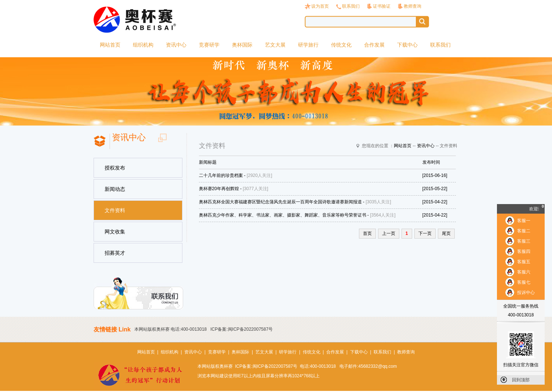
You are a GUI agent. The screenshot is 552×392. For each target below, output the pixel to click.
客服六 (524, 272)
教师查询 (413, 6)
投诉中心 (526, 293)
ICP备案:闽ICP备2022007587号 (241, 329)
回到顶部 (521, 380)
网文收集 (115, 232)
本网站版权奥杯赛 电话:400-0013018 (170, 329)
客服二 (524, 231)
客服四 (524, 251)
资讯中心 (176, 45)
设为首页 (320, 6)
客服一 (524, 221)
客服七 (524, 282)
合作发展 (374, 45)
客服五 (524, 262)
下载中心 (407, 45)
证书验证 (382, 6)
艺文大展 (275, 45)
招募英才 (115, 253)
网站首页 (110, 45)
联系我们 (351, 6)
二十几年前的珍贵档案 (221, 175)
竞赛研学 (209, 45)
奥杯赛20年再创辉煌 (219, 189)
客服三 (524, 241)
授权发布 (115, 168)
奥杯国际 (242, 45)
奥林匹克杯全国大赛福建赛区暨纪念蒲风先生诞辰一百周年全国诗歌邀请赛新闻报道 (280, 202)
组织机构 (143, 45)
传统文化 (341, 45)
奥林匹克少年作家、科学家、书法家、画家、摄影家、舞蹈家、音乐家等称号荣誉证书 (283, 215)
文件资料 (115, 210)
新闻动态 (115, 189)
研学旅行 (308, 45)
